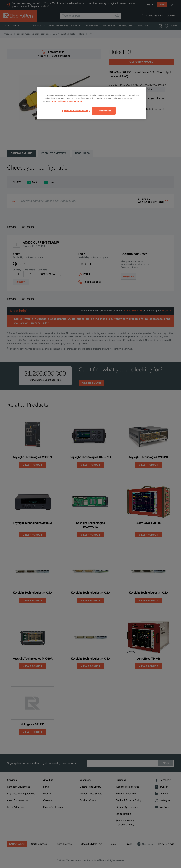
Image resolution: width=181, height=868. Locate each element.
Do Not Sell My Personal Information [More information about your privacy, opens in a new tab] (68, 101)
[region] (92, 103)
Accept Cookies (104, 111)
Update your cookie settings (76, 111)
